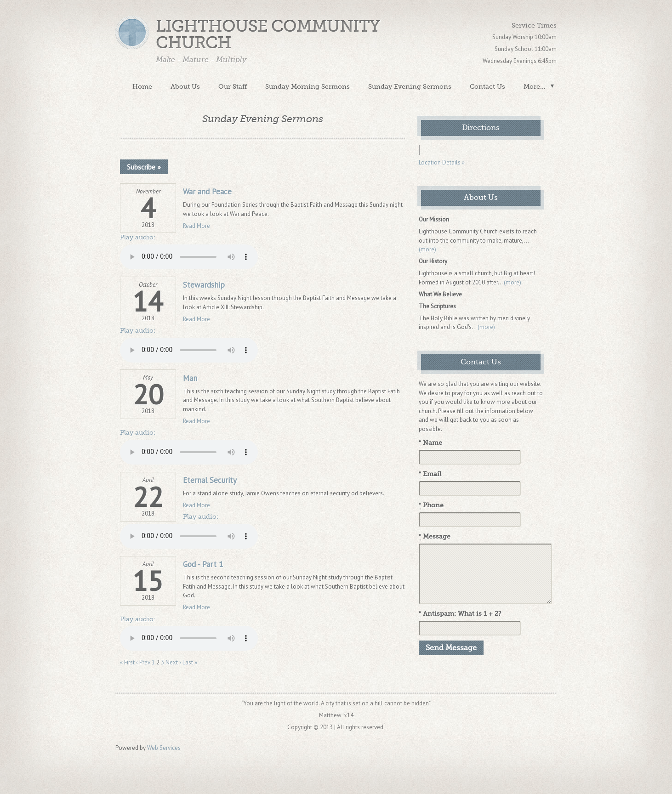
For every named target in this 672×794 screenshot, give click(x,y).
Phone (431, 505)
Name (430, 443)
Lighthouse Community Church (268, 35)
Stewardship (204, 285)
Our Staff (233, 86)
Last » (190, 662)
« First (127, 662)
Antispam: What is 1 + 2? (460, 614)
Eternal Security (210, 480)
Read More (196, 226)
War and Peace (207, 192)
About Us (185, 86)
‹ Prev (143, 662)
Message (435, 537)
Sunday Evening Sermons (410, 86)
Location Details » (442, 162)
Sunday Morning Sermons (308, 86)
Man (190, 378)
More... (535, 86)
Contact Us (487, 86)
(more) (427, 249)
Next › (173, 662)
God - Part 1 (203, 564)
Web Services (164, 748)
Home (142, 86)
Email (430, 474)
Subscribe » (144, 167)
